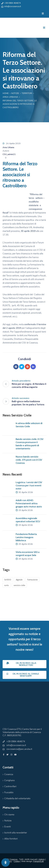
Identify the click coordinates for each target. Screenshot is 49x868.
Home (6, 93)
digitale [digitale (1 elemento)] (19, 580)
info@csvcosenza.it (13, 6)
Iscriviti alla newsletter (16, 833)
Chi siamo (9, 815)
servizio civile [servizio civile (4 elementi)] (19, 585)
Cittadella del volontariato (17, 798)
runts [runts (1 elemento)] (7, 585)
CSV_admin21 (9, 154)
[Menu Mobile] (43, 14)
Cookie (17, 861)
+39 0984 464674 (12, 3)
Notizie (15, 93)
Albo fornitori (11, 839)
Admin (42, 859)
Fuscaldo (9, 792)
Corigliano (9, 780)
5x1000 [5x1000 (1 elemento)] (8, 580)
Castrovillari (10, 786)
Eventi (8, 827)
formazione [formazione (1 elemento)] (32, 580)
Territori (27, 93)
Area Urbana (10, 97)
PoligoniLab (38, 861)
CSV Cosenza (11, 859)
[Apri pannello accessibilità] (5, 862)
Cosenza (9, 774)
